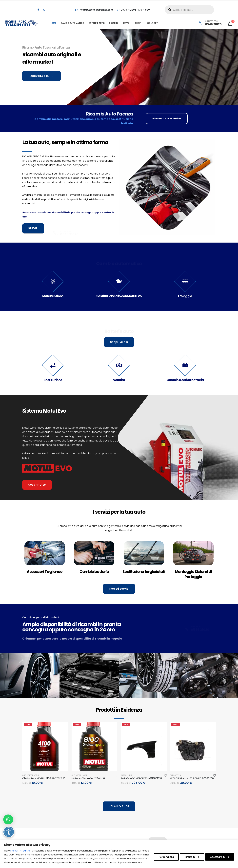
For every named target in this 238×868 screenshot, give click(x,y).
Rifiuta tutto (192, 857)
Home (53, 23)
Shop (138, 23)
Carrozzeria (126, 775)
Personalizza (166, 857)
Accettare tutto (220, 857)
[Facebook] (38, 10)
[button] (8, 819)
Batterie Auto (97, 23)
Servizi (126, 23)
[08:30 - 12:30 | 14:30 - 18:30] (133, 10)
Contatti (153, 23)
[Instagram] (44, 10)
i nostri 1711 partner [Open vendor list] (21, 851)
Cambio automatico (72, 23)
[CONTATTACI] (210, 23)
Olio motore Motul (31, 775)
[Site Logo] (21, 23)
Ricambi (114, 23)
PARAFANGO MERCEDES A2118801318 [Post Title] (141, 778)
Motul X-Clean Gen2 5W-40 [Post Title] (88, 778)
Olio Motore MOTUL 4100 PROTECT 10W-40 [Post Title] (47, 778)
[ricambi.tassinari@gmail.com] (94, 10)
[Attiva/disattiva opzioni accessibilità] (9, 832)
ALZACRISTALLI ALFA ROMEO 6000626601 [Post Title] (193, 778)
